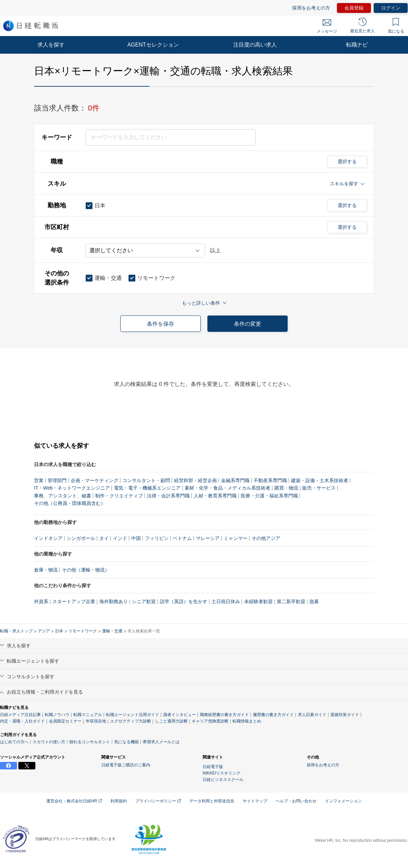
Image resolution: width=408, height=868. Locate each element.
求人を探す (51, 45)
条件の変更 (248, 324)
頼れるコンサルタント (90, 742)
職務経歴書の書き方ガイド (224, 715)
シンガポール (81, 538)
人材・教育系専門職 (215, 496)
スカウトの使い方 (49, 742)
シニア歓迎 (144, 601)
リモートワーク (83, 631)
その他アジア (266, 538)
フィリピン (157, 538)
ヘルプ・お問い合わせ (296, 801)
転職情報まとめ (247, 721)
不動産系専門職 (270, 480)
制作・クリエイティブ (119, 496)
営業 (39, 480)
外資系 (41, 601)
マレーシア (208, 538)
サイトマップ (255, 801)
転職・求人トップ (16, 631)
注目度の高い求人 (255, 45)
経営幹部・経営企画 (195, 480)
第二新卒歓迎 (291, 601)
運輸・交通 (112, 631)
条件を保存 (160, 324)
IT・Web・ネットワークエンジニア (72, 488)
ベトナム (182, 538)
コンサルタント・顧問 (146, 480)
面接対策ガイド (345, 715)
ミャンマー (236, 538)
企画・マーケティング (95, 480)
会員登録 (354, 8)
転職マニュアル (88, 715)
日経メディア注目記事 (20, 715)
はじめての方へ (14, 742)
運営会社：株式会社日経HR (74, 801)
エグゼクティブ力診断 (131, 721)
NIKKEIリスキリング (222, 773)
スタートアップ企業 (74, 601)
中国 (136, 538)
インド (120, 538)
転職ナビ (357, 45)
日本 (59, 631)
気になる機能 (126, 742)
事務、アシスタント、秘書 (63, 496)
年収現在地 (96, 721)
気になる (396, 26)
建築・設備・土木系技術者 (320, 480)
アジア (44, 631)
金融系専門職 (235, 480)
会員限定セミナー (65, 721)
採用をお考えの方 (311, 8)
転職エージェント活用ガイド (133, 715)
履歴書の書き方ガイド (273, 715)
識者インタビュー (180, 715)
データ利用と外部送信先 (212, 801)
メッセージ (327, 27)
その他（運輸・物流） (86, 570)
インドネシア (48, 538)
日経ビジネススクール (223, 780)
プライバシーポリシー (158, 801)
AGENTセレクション (153, 45)
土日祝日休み (226, 601)
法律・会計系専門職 (168, 496)
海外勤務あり (114, 601)
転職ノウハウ (57, 715)
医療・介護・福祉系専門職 (269, 496)
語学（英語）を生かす (184, 601)
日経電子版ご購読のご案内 (126, 765)
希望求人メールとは (161, 742)
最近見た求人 (362, 25)
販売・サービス (319, 488)
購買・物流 (286, 488)
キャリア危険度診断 (210, 721)
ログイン (391, 8)
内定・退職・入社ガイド (22, 721)
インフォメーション (343, 801)
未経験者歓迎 (258, 601)
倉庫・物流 (46, 570)
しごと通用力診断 (171, 721)
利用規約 (119, 801)
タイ (104, 538)
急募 (314, 601)
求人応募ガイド (312, 715)
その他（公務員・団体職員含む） (70, 503)
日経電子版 (213, 767)
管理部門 (57, 480)
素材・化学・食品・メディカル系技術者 (227, 488)
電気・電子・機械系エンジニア (147, 488)
